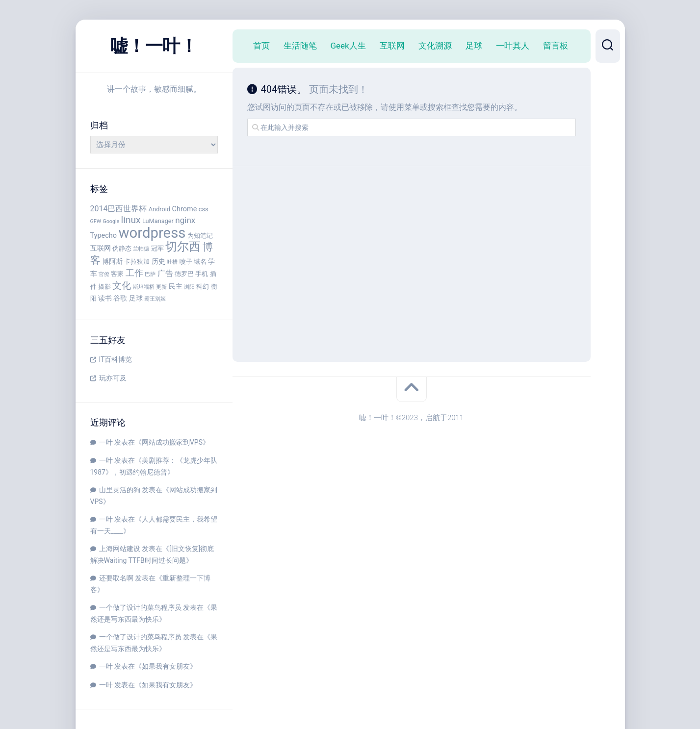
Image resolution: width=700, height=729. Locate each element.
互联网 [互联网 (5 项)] (101, 248)
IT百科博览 (116, 359)
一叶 (106, 442)
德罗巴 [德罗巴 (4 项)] (184, 274)
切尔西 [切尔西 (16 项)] (183, 247)
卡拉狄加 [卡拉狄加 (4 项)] (137, 262)
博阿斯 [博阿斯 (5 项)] (112, 262)
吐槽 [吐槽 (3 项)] (172, 262)
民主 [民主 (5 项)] (176, 287)
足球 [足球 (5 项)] (136, 298)
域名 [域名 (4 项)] (200, 262)
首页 (261, 46)
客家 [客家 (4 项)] (117, 274)
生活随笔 (300, 46)
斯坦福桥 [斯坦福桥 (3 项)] (144, 287)
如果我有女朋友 (166, 666)
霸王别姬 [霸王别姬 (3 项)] (155, 299)
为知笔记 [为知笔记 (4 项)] (200, 236)
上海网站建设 (120, 549)
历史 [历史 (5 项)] (158, 262)
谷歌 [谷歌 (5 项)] (120, 298)
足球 (474, 46)
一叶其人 (513, 46)
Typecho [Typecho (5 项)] (104, 236)
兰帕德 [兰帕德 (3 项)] (141, 249)
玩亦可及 (113, 378)
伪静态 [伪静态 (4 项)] (122, 248)
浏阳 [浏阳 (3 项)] (189, 287)
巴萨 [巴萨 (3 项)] (150, 274)
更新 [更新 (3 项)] (161, 287)
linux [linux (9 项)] (131, 220)
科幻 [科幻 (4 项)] (203, 287)
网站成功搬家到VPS (172, 442)
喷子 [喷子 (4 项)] (186, 262)
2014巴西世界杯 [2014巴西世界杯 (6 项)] (119, 209)
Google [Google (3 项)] (111, 221)
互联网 (392, 46)
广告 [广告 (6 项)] (165, 273)
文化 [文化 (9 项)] (122, 286)
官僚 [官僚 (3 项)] (104, 274)
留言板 (556, 46)
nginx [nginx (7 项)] (185, 220)
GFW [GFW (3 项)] (96, 221)
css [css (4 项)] (204, 209)
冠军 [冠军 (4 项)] (157, 248)
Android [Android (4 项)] (159, 209)
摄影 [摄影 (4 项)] (104, 287)
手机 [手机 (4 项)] (202, 274)
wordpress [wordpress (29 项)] (152, 233)
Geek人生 (348, 46)
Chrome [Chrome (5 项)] (185, 209)
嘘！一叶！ (154, 46)
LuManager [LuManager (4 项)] (158, 221)
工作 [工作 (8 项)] (134, 273)
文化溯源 (435, 46)
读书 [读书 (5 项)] (105, 298)
